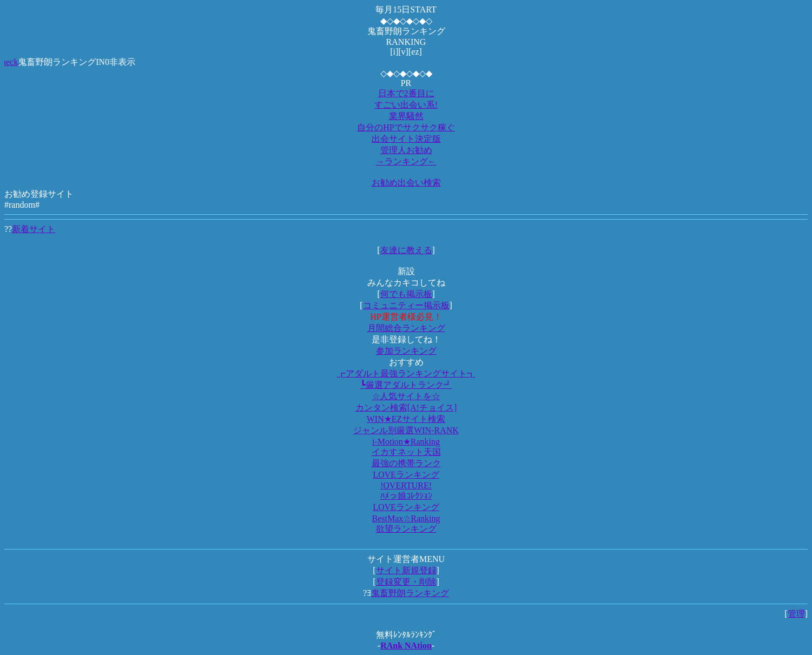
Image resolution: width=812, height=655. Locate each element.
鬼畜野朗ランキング (410, 593)
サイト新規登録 (406, 570)
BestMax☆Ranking (406, 518)
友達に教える (406, 250)
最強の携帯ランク (406, 463)
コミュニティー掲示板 (406, 305)
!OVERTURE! (406, 485)
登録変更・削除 (406, 582)
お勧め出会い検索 (406, 183)
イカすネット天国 (406, 452)
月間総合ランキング (406, 328)
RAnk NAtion (406, 646)
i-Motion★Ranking (406, 442)
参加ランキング (406, 351)
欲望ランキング (406, 529)
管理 (796, 614)
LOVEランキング (406, 475)
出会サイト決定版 (406, 139)
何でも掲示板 (406, 294)
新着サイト (34, 229)
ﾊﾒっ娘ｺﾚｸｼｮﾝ (406, 496)
